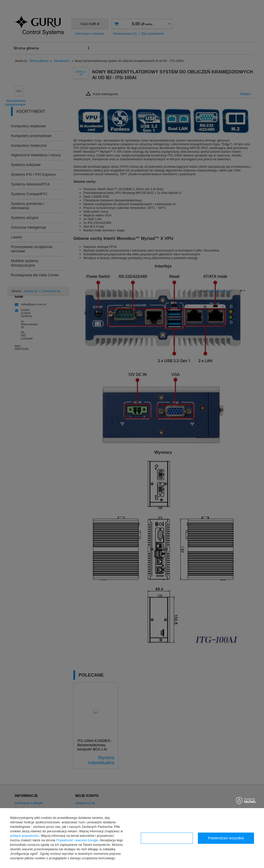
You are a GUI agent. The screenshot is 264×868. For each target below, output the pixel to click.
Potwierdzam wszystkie (226, 838)
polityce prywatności (24, 836)
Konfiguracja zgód (167, 838)
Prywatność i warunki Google (77, 840)
